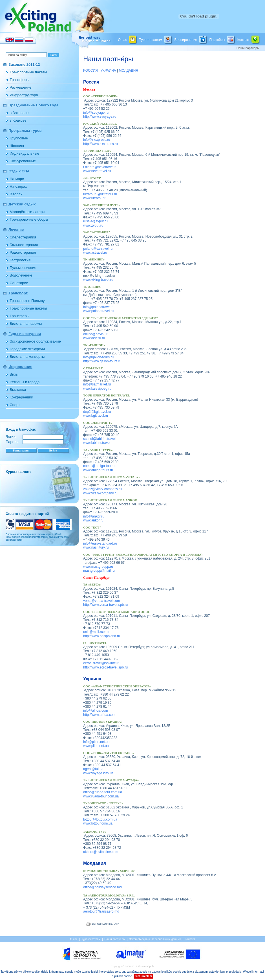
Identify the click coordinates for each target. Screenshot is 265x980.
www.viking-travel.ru (98, 280)
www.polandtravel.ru (98, 311)
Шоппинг (17, 146)
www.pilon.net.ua (96, 746)
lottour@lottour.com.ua (100, 819)
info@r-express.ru (97, 140)
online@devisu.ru (96, 334)
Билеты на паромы (26, 324)
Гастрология (20, 260)
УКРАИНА (108, 71)
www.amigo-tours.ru (98, 470)
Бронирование (186, 40)
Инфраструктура (24, 95)
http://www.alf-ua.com (99, 715)
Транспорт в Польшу (27, 301)
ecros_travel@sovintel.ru (102, 663)
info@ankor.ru (94, 516)
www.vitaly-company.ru (100, 493)
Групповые (19, 138)
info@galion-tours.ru (98, 357)
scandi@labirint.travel (99, 439)
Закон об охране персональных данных (155, 939)
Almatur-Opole (146, 966)
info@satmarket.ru (97, 384)
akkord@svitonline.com (101, 852)
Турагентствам (151, 40)
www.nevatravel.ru (97, 171)
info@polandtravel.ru (99, 307)
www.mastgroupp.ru (98, 567)
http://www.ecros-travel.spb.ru (105, 667)
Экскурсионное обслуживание (35, 341)
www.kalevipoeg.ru (97, 389)
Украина (92, 679)
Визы (14, 374)
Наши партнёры (108, 59)
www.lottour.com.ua (98, 823)
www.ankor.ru (93, 520)
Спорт (15, 405)
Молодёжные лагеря (27, 212)
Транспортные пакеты (28, 72)
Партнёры (217, 40)
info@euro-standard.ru (100, 543)
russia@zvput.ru (95, 221)
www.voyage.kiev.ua (98, 773)
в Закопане (19, 113)
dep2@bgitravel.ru (97, 412)
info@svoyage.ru (96, 113)
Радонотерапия (23, 252)
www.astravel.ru (95, 253)
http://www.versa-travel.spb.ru (105, 605)
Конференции (21, 397)
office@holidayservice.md (102, 887)
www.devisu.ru (94, 338)
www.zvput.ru (93, 225)
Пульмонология (23, 268)
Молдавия (95, 863)
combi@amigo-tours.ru (100, 466)
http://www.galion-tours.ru (102, 361)
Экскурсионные (23, 161)
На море (17, 179)
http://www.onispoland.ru (102, 636)
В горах (16, 194)
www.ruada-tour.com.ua (101, 796)
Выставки (18, 390)
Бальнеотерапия (24, 245)
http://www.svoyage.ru (100, 117)
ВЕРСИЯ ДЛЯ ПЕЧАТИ (106, 924)
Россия (91, 82)
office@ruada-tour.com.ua (103, 792)
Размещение (20, 87)
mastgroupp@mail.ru (99, 571)
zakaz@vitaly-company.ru (102, 489)
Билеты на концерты (27, 357)
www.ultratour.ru (95, 198)
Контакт (243, 40)
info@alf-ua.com (96, 711)
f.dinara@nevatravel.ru (100, 167)
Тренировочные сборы (29, 219)
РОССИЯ (90, 71)
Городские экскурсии (27, 349)
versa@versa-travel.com (101, 601)
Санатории (19, 283)
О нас (122, 40)
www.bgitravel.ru (96, 416)
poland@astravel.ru (98, 249)
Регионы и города (25, 382)
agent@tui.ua (93, 769)
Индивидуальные (24, 153)
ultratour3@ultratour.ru (100, 194)
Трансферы (19, 80)
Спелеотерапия (23, 237)
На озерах (18, 186)
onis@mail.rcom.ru (97, 632)
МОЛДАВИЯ (128, 71)
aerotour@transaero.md (101, 911)
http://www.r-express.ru (101, 144)
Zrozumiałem (143, 976)
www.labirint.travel (97, 443)
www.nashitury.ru (96, 547)
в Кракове (18, 120)
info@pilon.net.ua (96, 742)
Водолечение (21, 275)
